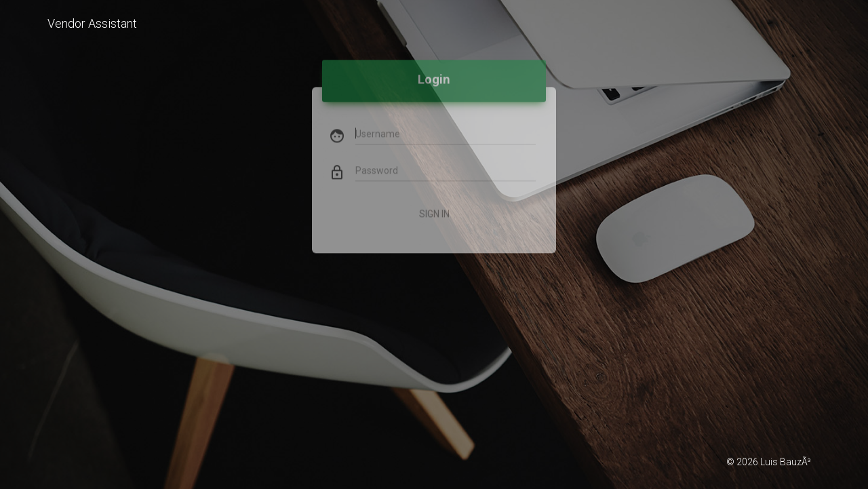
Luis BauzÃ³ (785, 462)
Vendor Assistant (92, 23)
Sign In (434, 198)
